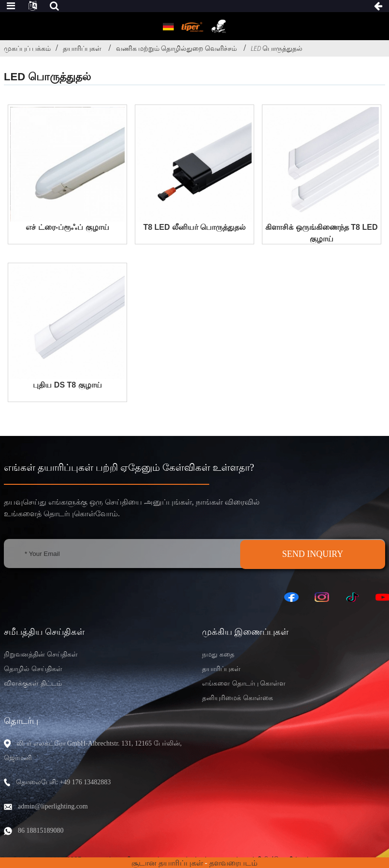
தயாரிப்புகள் (82, 48)
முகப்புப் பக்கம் (27, 48)
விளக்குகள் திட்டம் (33, 683)
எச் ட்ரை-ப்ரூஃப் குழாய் (67, 227)
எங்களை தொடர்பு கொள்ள (244, 683)
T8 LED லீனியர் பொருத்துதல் (194, 227)
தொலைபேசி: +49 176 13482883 (63, 782)
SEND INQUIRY (313, 554)
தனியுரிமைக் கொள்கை (238, 698)
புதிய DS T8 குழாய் (67, 385)
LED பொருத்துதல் (277, 48)
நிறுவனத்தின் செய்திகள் (41, 654)
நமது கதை (218, 654)
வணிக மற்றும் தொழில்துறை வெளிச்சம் (176, 48)
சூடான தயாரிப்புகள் (167, 863)
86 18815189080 (41, 831)
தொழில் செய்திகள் (33, 669)
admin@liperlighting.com (53, 806)
